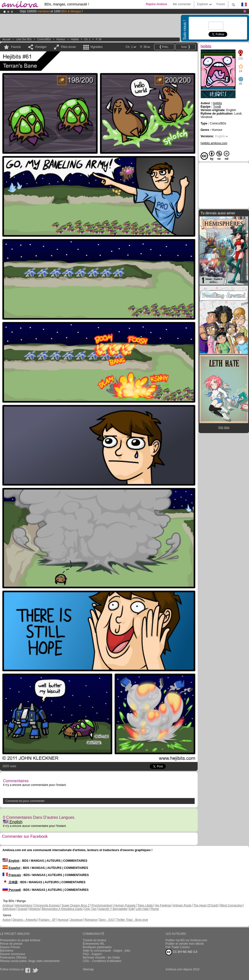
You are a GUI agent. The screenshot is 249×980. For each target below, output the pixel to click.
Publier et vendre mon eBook (185, 944)
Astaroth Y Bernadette (113, 909)
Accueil (6, 39)
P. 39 (99, 39)
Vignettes (96, 47)
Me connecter (182, 4)
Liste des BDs (24, 39)
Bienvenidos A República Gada (62, 909)
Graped (22, 909)
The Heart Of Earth (206, 905)
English (13, 822)
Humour (61, 39)
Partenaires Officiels (13, 958)
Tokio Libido (145, 905)
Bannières (7, 951)
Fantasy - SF (47, 920)
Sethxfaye (9, 909)
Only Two (90, 909)
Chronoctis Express (47, 905)
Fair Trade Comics (178, 947)
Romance (91, 920)
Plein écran (68, 47)
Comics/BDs (44, 39)
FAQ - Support (92, 954)
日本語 (10, 882)
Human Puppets (125, 905)
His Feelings (163, 905)
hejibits (75, 39)
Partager (41, 47)
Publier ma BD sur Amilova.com (186, 940)
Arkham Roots (182, 905)
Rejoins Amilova (156, 4)
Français (12, 875)
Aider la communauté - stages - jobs (106, 951)
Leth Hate (142, 909)
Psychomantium (102, 905)
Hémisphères (24, 905)
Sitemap (88, 969)
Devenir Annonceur (13, 954)
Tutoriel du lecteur (95, 940)
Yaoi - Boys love (137, 920)
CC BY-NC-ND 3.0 (181, 952)
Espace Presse (10, 947)
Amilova (8, 905)
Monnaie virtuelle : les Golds (101, 958)
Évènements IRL (94, 944)
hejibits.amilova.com (214, 143)
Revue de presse (11, 944)
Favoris (16, 47)
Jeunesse (76, 920)
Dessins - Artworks (25, 920)
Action (7, 920)
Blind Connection (231, 905)
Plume (155, 909)
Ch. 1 (87, 39)
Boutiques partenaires (97, 947)
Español (11, 868)
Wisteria (34, 909)
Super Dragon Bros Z (75, 905)
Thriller (121, 920)
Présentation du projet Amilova (20, 940)
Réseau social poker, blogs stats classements (30, 961)
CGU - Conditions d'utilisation (102, 961)
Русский (12, 890)
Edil (131, 909)
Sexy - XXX (107, 920)
